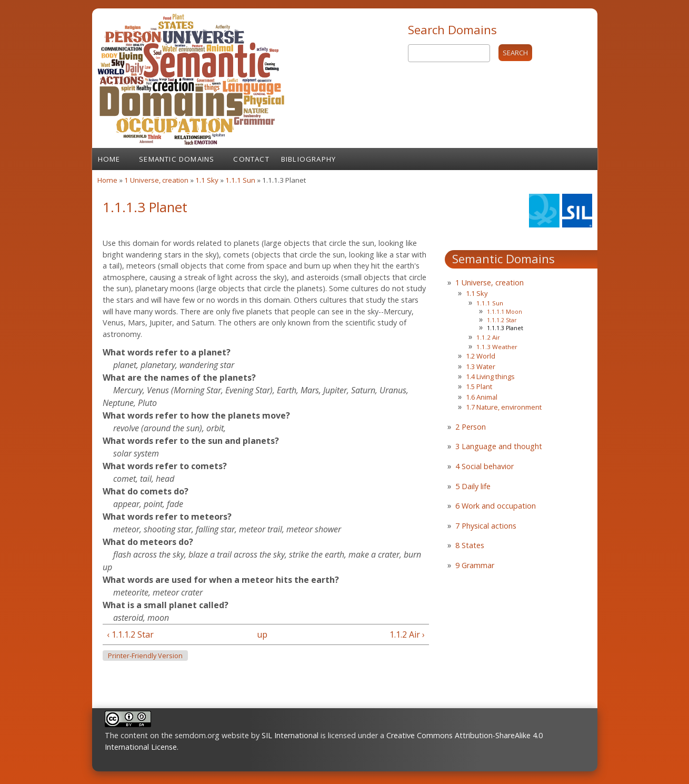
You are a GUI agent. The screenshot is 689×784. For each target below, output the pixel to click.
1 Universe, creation (156, 180)
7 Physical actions (486, 526)
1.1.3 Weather (497, 347)
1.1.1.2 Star (502, 320)
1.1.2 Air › (407, 634)
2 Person (471, 427)
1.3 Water (481, 366)
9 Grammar (475, 565)
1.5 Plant (479, 386)
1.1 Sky (207, 180)
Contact (251, 159)
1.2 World (481, 356)
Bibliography (308, 159)
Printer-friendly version (145, 656)
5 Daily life (473, 486)
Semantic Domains (177, 159)
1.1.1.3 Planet (505, 328)
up (262, 634)
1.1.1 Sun (240, 180)
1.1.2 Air (488, 337)
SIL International (290, 735)
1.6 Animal (482, 397)
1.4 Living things (490, 376)
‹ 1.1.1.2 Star (130, 634)
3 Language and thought (499, 446)
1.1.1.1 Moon (505, 312)
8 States (470, 545)
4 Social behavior (485, 466)
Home (109, 159)
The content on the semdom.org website (177, 735)
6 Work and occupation (496, 506)
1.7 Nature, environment (504, 407)
